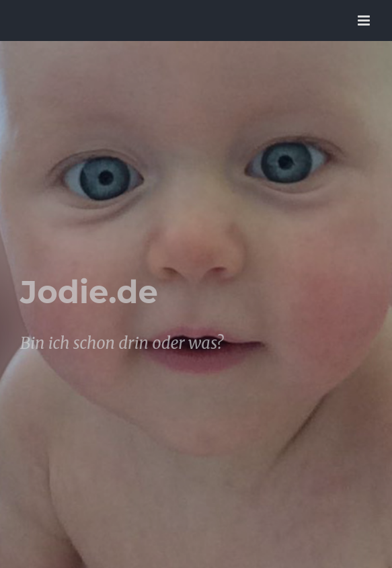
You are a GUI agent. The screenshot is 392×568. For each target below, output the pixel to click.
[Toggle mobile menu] (365, 21)
